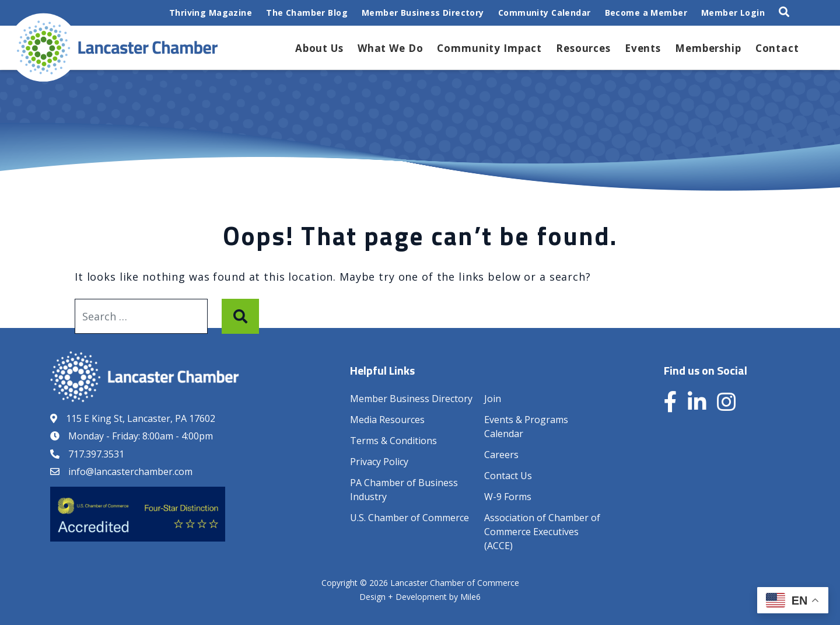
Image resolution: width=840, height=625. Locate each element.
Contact (777, 48)
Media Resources (387, 420)
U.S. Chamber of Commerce (409, 518)
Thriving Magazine (211, 13)
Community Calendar (545, 13)
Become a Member (646, 13)
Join (493, 399)
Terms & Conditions (393, 441)
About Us (319, 48)
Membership (708, 48)
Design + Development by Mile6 (420, 597)
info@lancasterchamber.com (130, 472)
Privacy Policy (379, 462)
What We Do (391, 48)
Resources (583, 48)
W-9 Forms (508, 497)
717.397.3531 (96, 454)
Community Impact (489, 48)
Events (643, 48)
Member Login (733, 13)
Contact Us (508, 476)
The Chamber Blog (307, 13)
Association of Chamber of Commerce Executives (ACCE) (542, 532)
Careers (501, 455)
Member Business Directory (423, 13)
